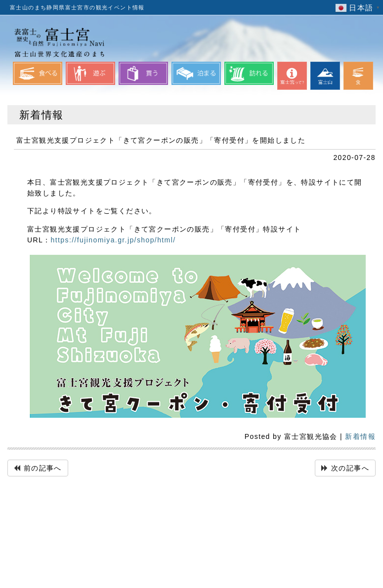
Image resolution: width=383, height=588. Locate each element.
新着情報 (360, 436)
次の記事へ (350, 468)
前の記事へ (43, 468)
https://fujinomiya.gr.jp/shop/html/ (113, 240)
